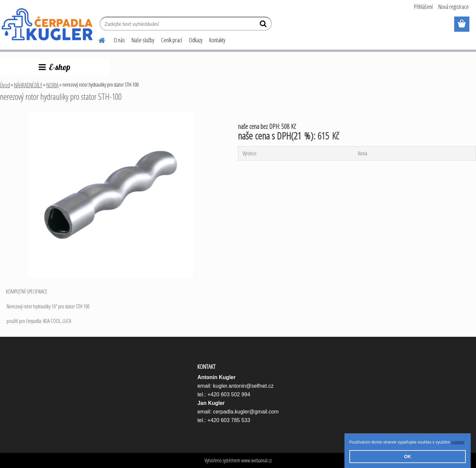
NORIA (52, 85)
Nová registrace (454, 7)
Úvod (5, 85)
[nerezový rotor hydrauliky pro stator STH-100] (111, 115)
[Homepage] (98, 39)
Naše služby (143, 40)
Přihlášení (423, 7)
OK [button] (408, 456)
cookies (458, 442)
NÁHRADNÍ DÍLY (28, 85)
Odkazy (196, 40)
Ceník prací (172, 40)
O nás (119, 40)
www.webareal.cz (257, 460)
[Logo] (47, 24)
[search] (264, 25)
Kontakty (217, 40)
